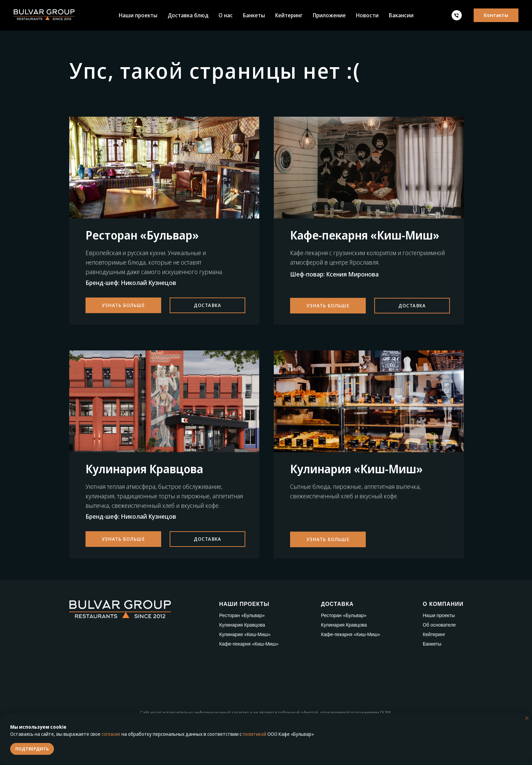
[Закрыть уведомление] (527, 718)
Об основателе (439, 625)
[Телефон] (457, 15)
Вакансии (401, 15)
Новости (367, 15)
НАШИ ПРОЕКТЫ (244, 604)
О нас (226, 15)
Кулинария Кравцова (242, 625)
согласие (111, 734)
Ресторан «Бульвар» (242, 615)
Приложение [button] (329, 15)
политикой (254, 734)
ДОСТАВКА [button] (337, 604)
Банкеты (254, 15)
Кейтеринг (289, 15)
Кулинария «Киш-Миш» (245, 634)
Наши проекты (138, 15)
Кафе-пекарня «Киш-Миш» (249, 644)
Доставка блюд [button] (188, 15)
